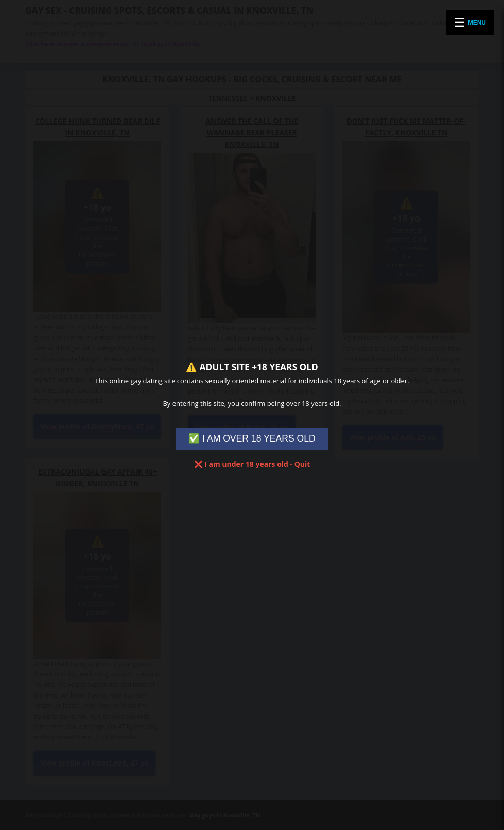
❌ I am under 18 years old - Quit (252, 464)
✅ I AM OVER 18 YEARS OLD (252, 438)
